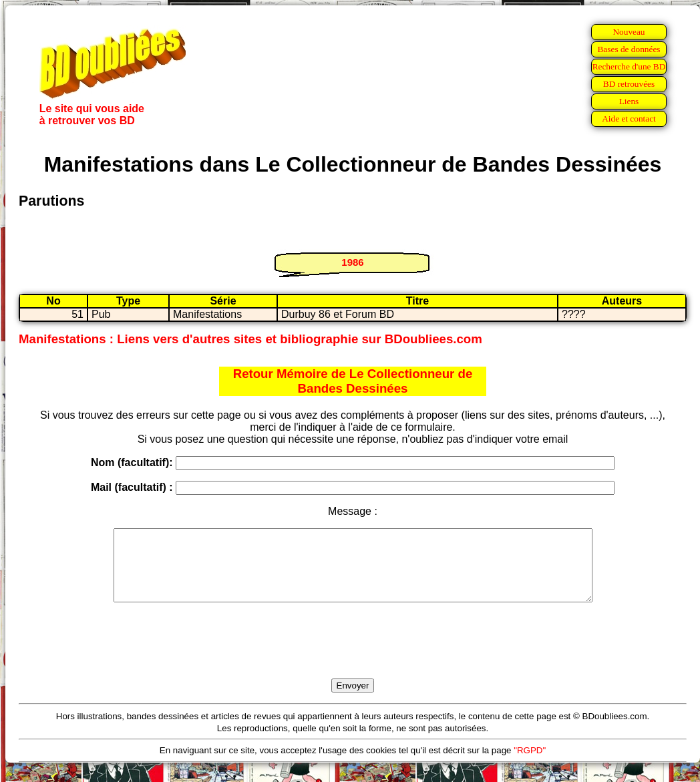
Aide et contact (629, 119)
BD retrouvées (629, 84)
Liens (629, 101)
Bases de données (629, 49)
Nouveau (629, 32)
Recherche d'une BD (629, 66)
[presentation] (353, 656)
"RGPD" (530, 764)
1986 (352, 262)
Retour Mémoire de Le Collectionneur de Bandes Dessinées (353, 381)
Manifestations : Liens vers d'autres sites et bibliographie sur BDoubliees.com (250, 339)
